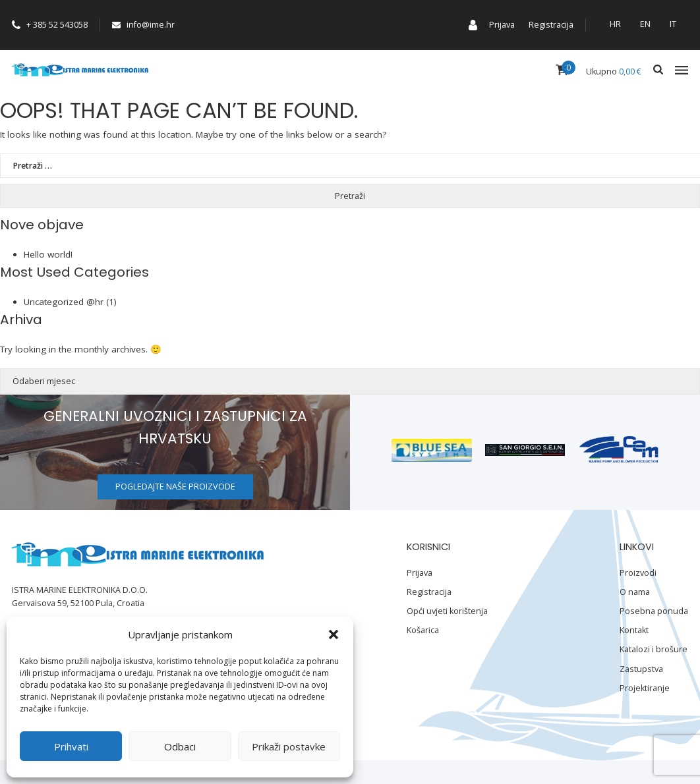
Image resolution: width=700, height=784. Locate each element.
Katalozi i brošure (654, 649)
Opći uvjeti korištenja (447, 611)
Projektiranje (645, 688)
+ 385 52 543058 (50, 25)
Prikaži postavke (289, 746)
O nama (635, 592)
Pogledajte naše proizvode (175, 487)
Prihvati (71, 746)
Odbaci (180, 746)
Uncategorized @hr (64, 302)
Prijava (502, 25)
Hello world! (48, 254)
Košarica (423, 630)
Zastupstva (641, 669)
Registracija (551, 25)
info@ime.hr (143, 25)
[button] (334, 634)
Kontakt (634, 630)
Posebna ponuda (654, 611)
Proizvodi (638, 573)
